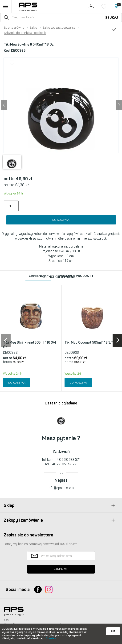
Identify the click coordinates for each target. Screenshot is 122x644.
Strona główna (14, 28)
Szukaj (112, 18)
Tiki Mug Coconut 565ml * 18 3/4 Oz (92, 343)
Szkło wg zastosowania (59, 28)
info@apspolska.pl (61, 488)
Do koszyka (61, 220)
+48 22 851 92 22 (64, 464)
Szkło (33, 28)
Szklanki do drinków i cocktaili (25, 33)
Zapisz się (61, 569)
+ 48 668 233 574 (67, 460)
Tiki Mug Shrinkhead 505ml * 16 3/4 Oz (30, 345)
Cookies (51, 638)
